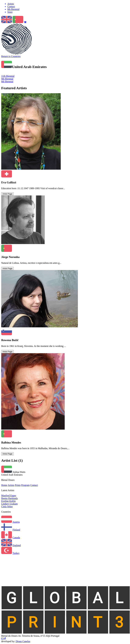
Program (25, 485)
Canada (16, 538)
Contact (34, 485)
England (17, 545)
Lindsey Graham (9, 504)
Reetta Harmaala (9, 498)
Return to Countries (11, 56)
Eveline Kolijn (8, 501)
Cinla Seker (7, 507)
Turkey (16, 553)
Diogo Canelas (23, 641)
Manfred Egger (9, 496)
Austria (16, 522)
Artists (11, 485)
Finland (16, 530)
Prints (18, 485)
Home (4, 485)
